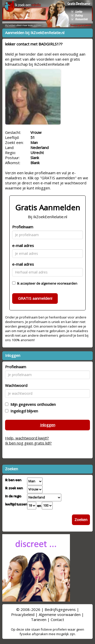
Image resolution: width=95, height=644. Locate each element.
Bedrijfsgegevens (60, 609)
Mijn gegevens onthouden (32, 404)
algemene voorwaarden (59, 283)
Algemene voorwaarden (60, 614)
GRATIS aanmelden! (35, 298)
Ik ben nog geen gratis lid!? (28, 443)
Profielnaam (23, 227)
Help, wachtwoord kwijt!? (27, 438)
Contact (57, 620)
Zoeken (81, 519)
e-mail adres (23, 245)
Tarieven (39, 620)
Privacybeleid (23, 614)
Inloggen (48, 425)
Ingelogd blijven (23, 411)
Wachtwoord (16, 385)
